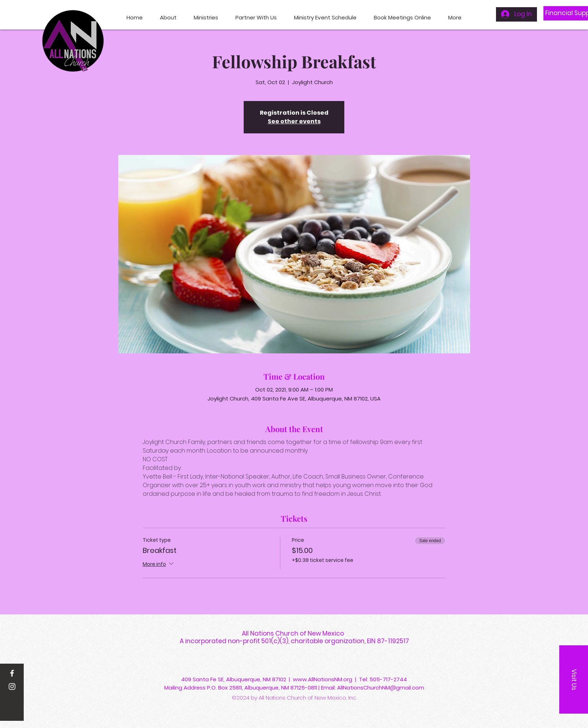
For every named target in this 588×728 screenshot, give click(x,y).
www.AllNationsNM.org (323, 679)
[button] (574, 679)
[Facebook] (12, 673)
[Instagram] (12, 686)
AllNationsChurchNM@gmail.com (381, 688)
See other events (294, 121)
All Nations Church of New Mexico (294, 633)
